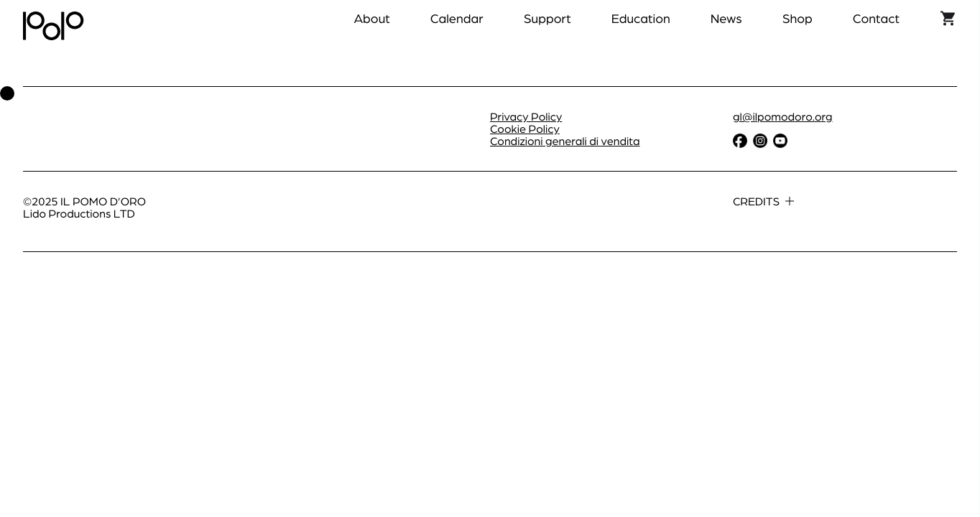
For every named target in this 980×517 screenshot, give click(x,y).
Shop (798, 18)
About (371, 18)
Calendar (457, 18)
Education (641, 18)
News (726, 18)
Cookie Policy (525, 128)
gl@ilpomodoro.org (783, 116)
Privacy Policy (526, 116)
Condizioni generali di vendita (565, 140)
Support (547, 18)
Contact (876, 18)
